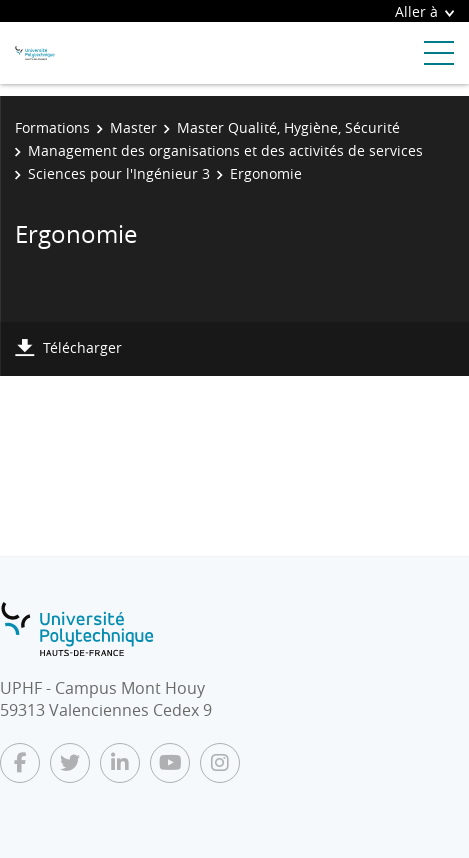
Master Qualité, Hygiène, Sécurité (288, 127)
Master (133, 127)
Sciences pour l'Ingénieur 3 (119, 173)
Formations (52, 127)
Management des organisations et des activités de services (225, 150)
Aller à (424, 11)
